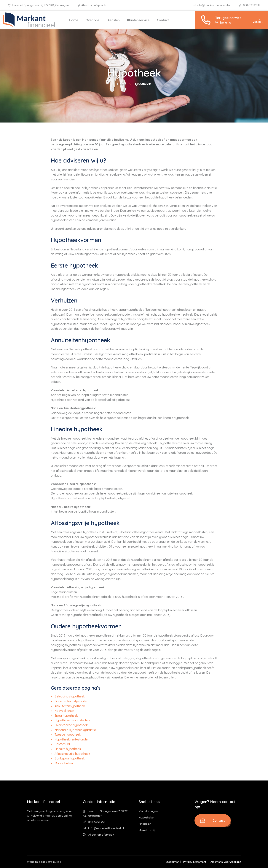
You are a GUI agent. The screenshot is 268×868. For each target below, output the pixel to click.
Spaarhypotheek (66, 716)
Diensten (113, 20)
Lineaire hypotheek (68, 749)
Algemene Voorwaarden (226, 862)
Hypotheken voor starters (72, 720)
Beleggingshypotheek (70, 696)
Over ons (92, 20)
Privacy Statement (195, 862)
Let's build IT (54, 862)
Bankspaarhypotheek (70, 758)
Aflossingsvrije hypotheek (72, 754)
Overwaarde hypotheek (71, 725)
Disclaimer (172, 862)
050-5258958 (249, 5)
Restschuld (62, 744)
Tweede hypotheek (68, 735)
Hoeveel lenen (64, 711)
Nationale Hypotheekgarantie (75, 730)
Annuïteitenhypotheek (70, 706)
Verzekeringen (148, 811)
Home (74, 20)
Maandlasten (64, 763)
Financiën (145, 824)
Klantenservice (138, 20)
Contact (163, 20)
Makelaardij (147, 830)
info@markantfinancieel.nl (212, 5)
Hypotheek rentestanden (72, 739)
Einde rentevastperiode (71, 701)
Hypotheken (147, 817)
